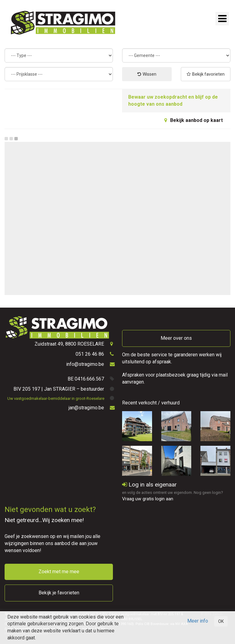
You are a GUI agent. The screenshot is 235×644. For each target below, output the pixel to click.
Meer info (198, 621)
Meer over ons (176, 338)
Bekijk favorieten (206, 74)
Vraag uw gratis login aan (148, 499)
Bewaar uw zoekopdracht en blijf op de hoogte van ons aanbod (173, 100)
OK (221, 621)
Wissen (147, 74)
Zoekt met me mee (59, 572)
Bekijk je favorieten (59, 593)
